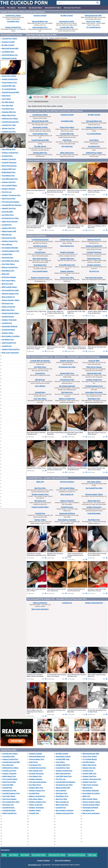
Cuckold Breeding (8, 330)
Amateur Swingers (9, 189)
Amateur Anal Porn (9, 182)
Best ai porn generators (10, 353)
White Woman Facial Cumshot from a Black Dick (56, 590)
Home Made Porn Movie (10, 261)
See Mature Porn (8, 339)
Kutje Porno (6, 96)
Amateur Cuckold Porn (10, 153)
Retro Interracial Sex (9, 166)
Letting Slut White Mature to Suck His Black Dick (76, 590)
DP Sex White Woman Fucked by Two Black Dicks (97, 554)
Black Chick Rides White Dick (36, 190)
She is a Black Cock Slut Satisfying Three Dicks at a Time (35, 712)
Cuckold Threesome (9, 162)
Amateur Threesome (9, 320)
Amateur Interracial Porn (11, 349)
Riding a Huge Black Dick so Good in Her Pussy (97, 191)
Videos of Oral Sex (9, 307)
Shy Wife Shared (8, 102)
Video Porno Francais (10, 221)
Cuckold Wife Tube (67, 27)
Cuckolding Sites (13, 21)
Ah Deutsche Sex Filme (10, 218)
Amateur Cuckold (37, 106)
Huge (45, 106)
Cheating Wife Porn (9, 112)
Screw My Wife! (7, 212)
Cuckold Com (7, 346)
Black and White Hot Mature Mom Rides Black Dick (35, 227)
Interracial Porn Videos (53, 8)
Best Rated (22, 8)
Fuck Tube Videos (8, 264)
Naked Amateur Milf (9, 231)
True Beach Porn (8, 109)
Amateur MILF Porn (9, 228)
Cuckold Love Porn (9, 132)
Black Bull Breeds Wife (93, 16)
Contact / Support (44, 860)
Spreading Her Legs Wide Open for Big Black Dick (77, 469)
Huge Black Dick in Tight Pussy (37, 312)
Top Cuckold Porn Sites (10, 290)
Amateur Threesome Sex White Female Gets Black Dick (57, 469)
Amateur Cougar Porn (10, 241)
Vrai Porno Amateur (9, 277)
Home (2, 8)
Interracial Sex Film (9, 238)
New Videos (11, 8)
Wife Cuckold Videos (9, 287)
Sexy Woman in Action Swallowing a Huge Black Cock (36, 554)
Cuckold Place (7, 254)
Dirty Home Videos (9, 280)
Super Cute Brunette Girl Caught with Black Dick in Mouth (75, 555)
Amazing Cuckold (40, 16)
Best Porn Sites (7, 284)
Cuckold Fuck (7, 323)
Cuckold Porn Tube (9, 125)
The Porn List (7, 192)
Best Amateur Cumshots (11, 336)
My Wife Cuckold (67, 16)
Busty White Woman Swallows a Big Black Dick (36, 433)
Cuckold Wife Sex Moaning (12, 205)
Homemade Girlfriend (10, 326)
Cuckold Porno (7, 156)
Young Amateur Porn (40, 27)
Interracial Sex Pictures (72, 8)
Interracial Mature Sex (40, 21)
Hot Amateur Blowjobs (10, 248)
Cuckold (60, 106)
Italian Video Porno (9, 115)
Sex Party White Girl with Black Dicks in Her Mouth (57, 676)
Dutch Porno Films (9, 199)
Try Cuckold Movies (93, 27)
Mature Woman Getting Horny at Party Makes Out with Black (77, 348)
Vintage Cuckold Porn (13, 27)
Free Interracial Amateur (11, 202)
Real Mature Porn (8, 271)
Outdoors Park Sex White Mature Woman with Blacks (35, 676)
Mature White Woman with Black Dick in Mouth (76, 227)
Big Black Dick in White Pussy (36, 468)
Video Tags (92, 855)
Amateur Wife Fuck (9, 169)
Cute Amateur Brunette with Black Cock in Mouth (96, 469)
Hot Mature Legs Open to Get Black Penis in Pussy (97, 590)
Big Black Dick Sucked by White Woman (55, 554)
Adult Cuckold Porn (9, 343)
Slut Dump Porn (8, 258)
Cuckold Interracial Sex (10, 122)
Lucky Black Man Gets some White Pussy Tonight (36, 348)
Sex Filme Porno (8, 215)
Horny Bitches (7, 244)
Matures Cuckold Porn (10, 267)
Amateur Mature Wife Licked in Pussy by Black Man (97, 312)
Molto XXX (6, 274)
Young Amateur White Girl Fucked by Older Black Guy (56, 312)
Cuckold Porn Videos (13, 16)
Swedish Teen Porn (9, 208)
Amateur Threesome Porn (11, 195)
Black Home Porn (8, 310)
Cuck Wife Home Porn (10, 179)
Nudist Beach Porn (9, 172)
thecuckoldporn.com (35, 865)
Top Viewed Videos (35, 8)
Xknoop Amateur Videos (11, 300)
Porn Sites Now (7, 105)
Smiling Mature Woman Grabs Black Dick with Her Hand (56, 191)
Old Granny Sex (8, 303)
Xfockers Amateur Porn (10, 294)
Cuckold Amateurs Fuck (11, 251)
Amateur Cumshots (9, 159)
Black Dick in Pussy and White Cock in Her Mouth (77, 191)
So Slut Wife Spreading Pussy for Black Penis (97, 711)
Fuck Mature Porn (8, 176)
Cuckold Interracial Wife (10, 92)
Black (49, 106)
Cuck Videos (6, 99)
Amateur (54, 106)
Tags (29, 106)
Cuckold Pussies (8, 317)
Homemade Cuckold (67, 21)
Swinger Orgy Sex (8, 128)
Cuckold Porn (7, 225)
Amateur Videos (8, 333)
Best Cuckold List (8, 297)
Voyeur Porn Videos (93, 21)
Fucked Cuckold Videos (10, 313)
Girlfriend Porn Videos (10, 119)
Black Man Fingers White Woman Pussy (75, 433)
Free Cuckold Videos (9, 185)
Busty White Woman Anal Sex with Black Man (77, 676)
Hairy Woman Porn (9, 149)
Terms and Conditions (63, 860)
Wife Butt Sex (7, 235)
